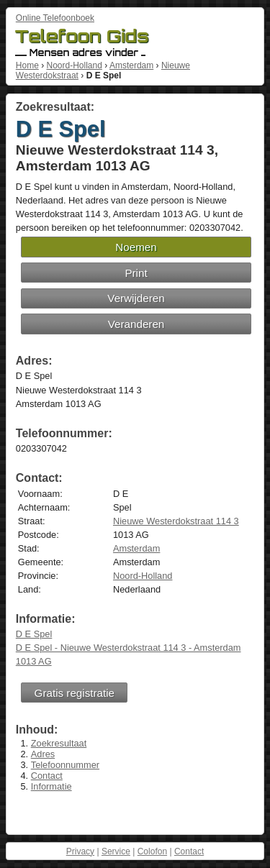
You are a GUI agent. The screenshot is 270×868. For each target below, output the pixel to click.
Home (27, 65)
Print (136, 273)
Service (116, 851)
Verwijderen (136, 298)
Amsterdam (131, 65)
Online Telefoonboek (55, 18)
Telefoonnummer (65, 765)
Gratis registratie (75, 693)
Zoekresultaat (59, 743)
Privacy (80, 851)
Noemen (136, 247)
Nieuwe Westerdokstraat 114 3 (176, 521)
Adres (43, 754)
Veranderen (136, 324)
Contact (47, 776)
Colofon (152, 851)
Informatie (51, 786)
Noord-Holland (74, 65)
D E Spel (34, 634)
